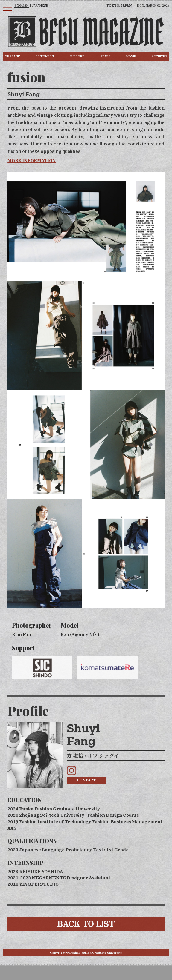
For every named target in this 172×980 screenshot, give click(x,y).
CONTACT (86, 780)
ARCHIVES (159, 56)
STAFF (105, 56)
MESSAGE (12, 56)
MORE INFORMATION (32, 160)
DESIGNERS (45, 56)
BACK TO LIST (86, 924)
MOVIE (131, 56)
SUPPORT (77, 56)
